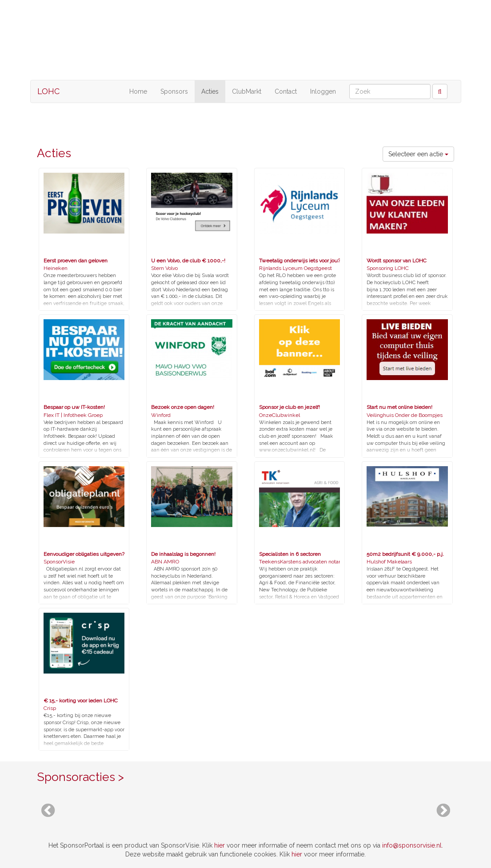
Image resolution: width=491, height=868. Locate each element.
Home (138, 91)
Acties (210, 91)
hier (220, 845)
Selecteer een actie (418, 154)
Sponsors (174, 91)
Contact (286, 91)
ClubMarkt (247, 91)
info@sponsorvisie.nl (412, 845)
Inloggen (323, 91)
